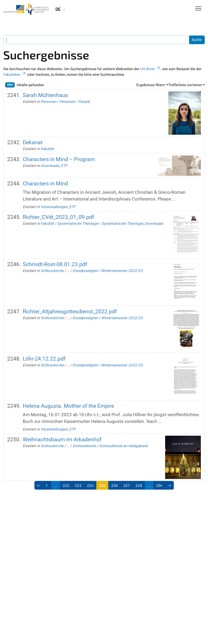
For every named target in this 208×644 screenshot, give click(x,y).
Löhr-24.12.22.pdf (44, 359)
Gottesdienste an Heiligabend (123, 446)
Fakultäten (15, 74)
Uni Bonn (150, 69)
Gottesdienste (84, 446)
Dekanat (33, 142)
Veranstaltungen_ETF (58, 207)
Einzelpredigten (85, 271)
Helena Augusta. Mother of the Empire (68, 406)
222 (66, 485)
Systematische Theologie (78, 223)
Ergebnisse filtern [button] (151, 85)
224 (90, 485)
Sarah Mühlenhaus (45, 95)
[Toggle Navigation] (198, 9)
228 (139, 485)
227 (127, 485)
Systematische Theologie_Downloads (132, 223)
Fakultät (47, 149)
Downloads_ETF (54, 166)
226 (114, 485)
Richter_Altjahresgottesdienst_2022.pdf (70, 311)
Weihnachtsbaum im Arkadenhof (62, 439)
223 (78, 485)
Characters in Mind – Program (59, 159)
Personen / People (75, 102)
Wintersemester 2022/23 (122, 271)
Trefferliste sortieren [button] (185, 85)
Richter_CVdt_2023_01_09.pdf (58, 217)
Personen (48, 102)
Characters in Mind (45, 184)
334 (159, 485)
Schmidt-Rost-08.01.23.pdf (55, 264)
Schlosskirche (52, 271)
